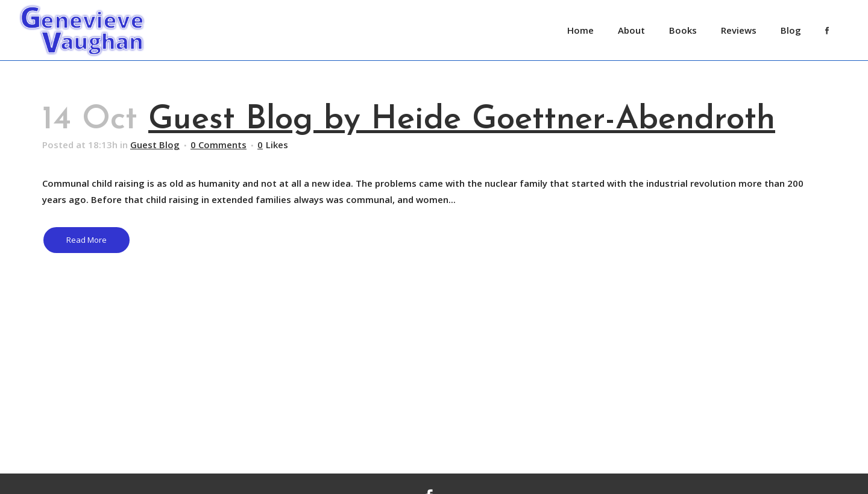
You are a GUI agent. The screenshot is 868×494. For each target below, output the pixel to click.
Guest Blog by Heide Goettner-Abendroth (462, 120)
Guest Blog (155, 145)
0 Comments (219, 145)
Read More (86, 240)
